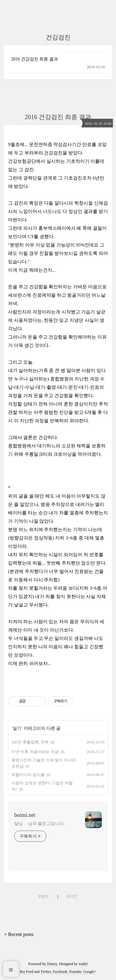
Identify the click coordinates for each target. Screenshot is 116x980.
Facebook (60, 972)
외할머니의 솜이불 (28, 775)
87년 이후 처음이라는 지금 (35, 752)
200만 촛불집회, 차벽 (30, 742)
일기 (17, 728)
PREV (44, 897)
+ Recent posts (19, 934)
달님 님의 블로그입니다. (39, 824)
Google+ (90, 972)
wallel (83, 964)
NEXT (72, 897)
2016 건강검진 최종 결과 (34, 59)
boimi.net (25, 815)
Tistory (52, 964)
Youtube (75, 972)
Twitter (46, 972)
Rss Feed (27, 972)
